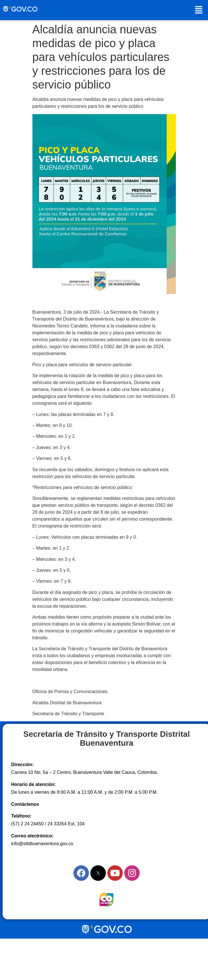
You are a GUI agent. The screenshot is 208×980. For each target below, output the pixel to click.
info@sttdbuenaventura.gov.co (42, 844)
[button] (199, 10)
